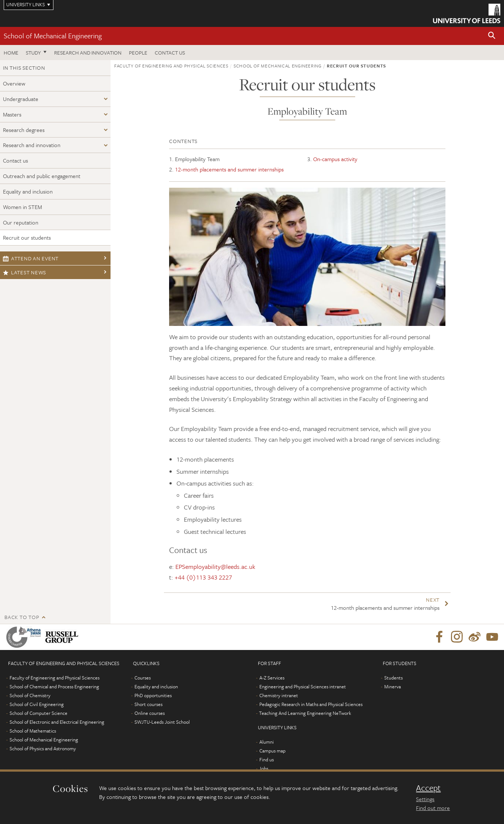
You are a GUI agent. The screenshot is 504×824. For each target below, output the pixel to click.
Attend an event (31, 258)
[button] (492, 36)
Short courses (148, 704)
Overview (14, 83)
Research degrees (24, 130)
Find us (267, 759)
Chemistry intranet (279, 695)
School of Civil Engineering (37, 704)
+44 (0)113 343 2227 (203, 577)
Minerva (393, 686)
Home (11, 53)
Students (393, 678)
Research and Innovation (88, 53)
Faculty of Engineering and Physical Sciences (171, 66)
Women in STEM (22, 207)
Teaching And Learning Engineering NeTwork (305, 713)
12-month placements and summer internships (229, 169)
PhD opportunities (153, 695)
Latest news (24, 272)
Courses (143, 678)
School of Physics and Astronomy (43, 748)
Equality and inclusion (28, 191)
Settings (425, 799)
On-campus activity (335, 159)
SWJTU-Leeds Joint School (162, 722)
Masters (12, 114)
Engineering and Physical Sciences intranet (303, 686)
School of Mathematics (33, 731)
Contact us (170, 53)
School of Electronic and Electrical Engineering (57, 722)
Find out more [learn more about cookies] (433, 808)
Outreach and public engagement (42, 176)
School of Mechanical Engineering (53, 36)
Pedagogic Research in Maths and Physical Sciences (311, 704)
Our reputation (21, 222)
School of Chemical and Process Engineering (54, 686)
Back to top (22, 617)
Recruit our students (27, 237)
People (138, 53)
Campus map (272, 751)
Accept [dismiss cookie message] (428, 788)
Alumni (267, 742)
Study (33, 53)
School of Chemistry (30, 695)
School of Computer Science (38, 713)
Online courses (150, 713)
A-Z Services (272, 678)
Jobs (264, 768)
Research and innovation (32, 145)
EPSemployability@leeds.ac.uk (215, 566)
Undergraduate (21, 99)
